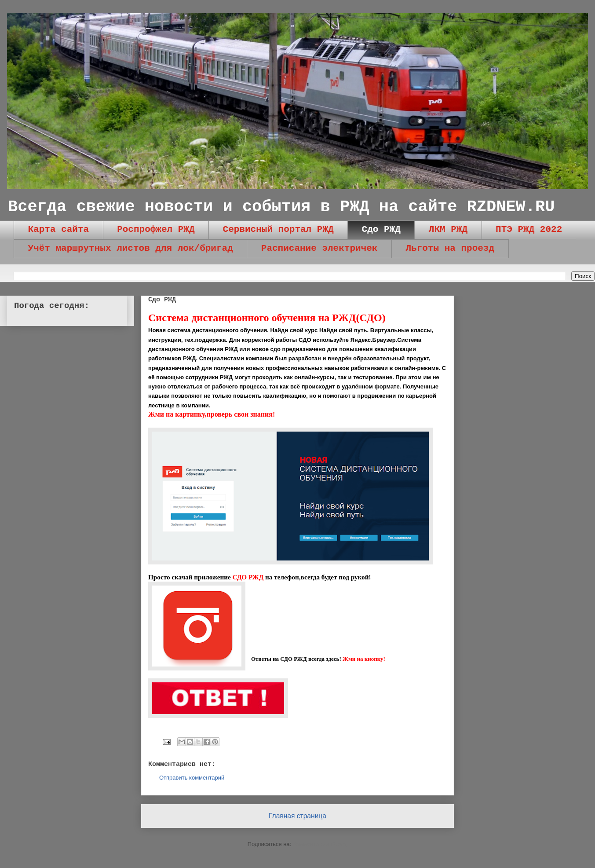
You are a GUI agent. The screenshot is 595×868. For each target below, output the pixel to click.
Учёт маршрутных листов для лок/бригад (131, 248)
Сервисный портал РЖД (278, 229)
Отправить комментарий (192, 778)
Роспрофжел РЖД (156, 229)
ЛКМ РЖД (448, 229)
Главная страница (297, 816)
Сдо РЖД (381, 229)
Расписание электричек (319, 248)
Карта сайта (59, 229)
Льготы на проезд (450, 248)
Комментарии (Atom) (320, 844)
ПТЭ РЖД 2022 (529, 229)
